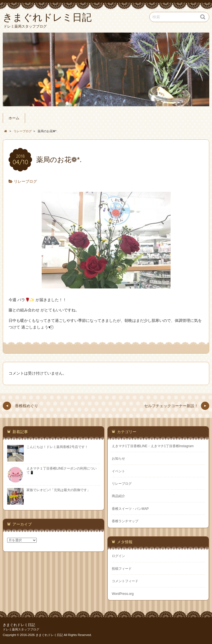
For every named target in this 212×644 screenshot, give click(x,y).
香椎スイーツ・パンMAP (130, 509)
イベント (118, 471)
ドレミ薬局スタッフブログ (21, 629)
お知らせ (118, 459)
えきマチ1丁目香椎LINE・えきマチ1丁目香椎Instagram (153, 446)
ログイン (118, 556)
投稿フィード (122, 569)
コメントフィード (125, 581)
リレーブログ (25, 181)
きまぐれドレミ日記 (19, 625)
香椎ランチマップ (125, 521)
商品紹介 (118, 496)
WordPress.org (123, 594)
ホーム (14, 118)
